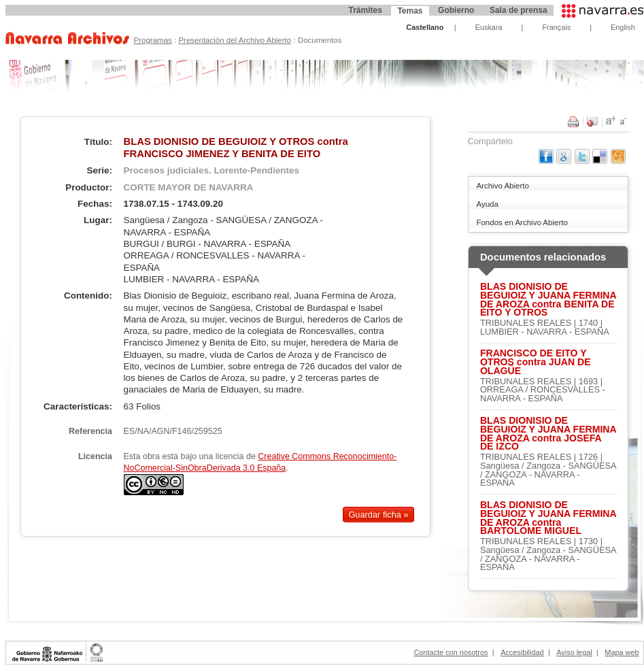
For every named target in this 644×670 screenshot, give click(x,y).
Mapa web (622, 652)
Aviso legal (574, 652)
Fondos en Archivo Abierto (522, 222)
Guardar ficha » (378, 515)
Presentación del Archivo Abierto (235, 40)
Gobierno (456, 10)
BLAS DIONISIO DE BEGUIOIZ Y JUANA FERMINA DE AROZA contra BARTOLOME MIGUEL (548, 518)
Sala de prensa (519, 10)
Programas (152, 40)
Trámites (365, 10)
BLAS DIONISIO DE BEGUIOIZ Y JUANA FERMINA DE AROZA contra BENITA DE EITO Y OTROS (548, 300)
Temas (410, 11)
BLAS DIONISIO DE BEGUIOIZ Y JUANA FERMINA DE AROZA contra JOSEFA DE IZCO (548, 434)
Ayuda (487, 204)
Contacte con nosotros (451, 652)
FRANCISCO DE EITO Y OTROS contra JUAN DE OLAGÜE (536, 362)
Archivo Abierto (502, 186)
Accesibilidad (522, 652)
